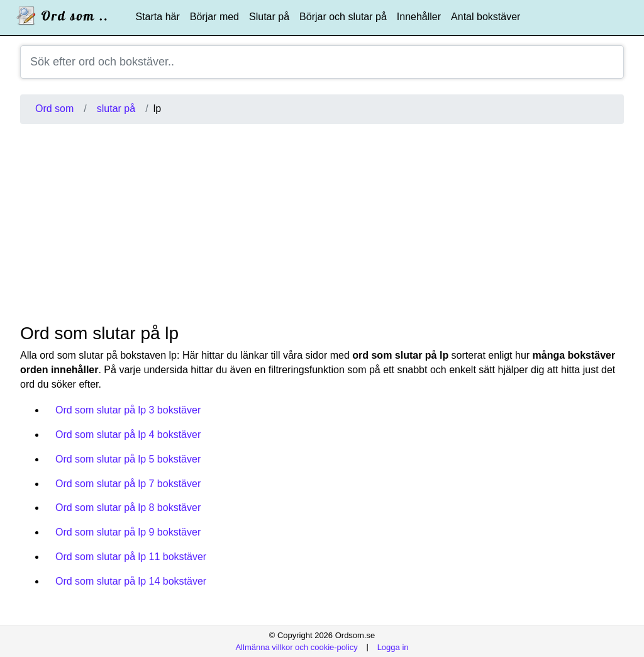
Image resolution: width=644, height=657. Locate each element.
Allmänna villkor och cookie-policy (296, 647)
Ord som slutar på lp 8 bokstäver (128, 508)
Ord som (54, 109)
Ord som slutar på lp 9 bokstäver (128, 532)
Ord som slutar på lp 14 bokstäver (131, 581)
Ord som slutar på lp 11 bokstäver (131, 557)
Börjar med (214, 17)
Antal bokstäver (486, 17)
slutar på (116, 109)
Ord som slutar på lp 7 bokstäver (128, 484)
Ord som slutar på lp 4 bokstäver (128, 435)
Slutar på (269, 17)
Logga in (393, 647)
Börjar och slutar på (343, 17)
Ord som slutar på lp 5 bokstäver (128, 459)
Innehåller (419, 17)
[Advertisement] (322, 223)
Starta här (158, 17)
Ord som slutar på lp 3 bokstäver (128, 410)
